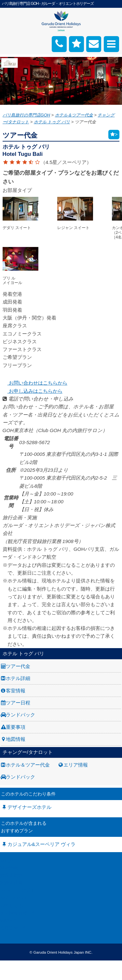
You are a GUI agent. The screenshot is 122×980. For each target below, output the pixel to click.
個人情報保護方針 (18, 913)
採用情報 (9, 868)
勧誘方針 (9, 920)
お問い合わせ (14, 898)
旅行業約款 (11, 875)
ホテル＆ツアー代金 (28, 765)
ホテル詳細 (18, 678)
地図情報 (16, 739)
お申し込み (11, 905)
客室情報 (16, 691)
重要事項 (16, 727)
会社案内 (9, 860)
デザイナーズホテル (29, 807)
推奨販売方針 (14, 928)
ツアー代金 (18, 666)
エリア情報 (76, 765)
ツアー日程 (18, 703)
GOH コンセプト (17, 890)
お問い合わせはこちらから (35, 383)
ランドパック (20, 715)
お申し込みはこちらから (33, 391)
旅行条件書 (11, 883)
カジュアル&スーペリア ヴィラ (41, 844)
